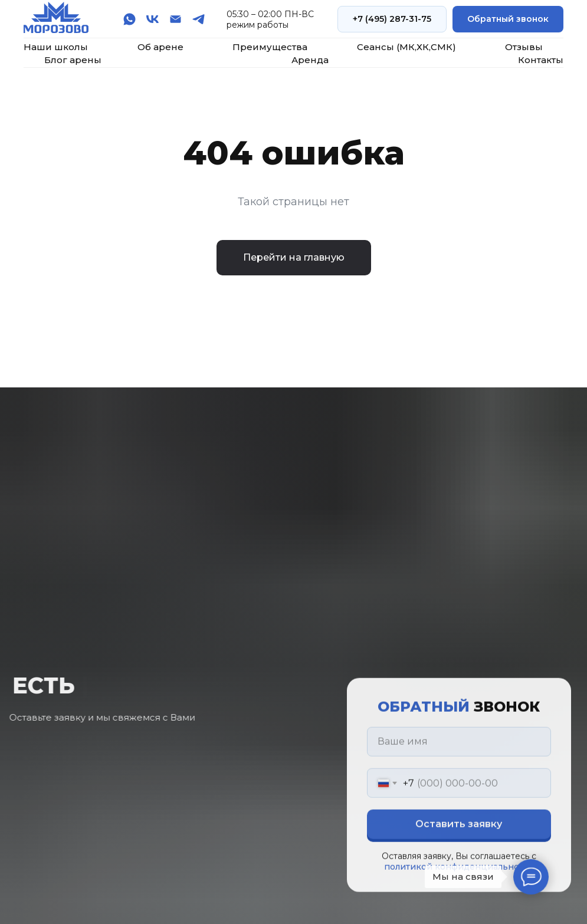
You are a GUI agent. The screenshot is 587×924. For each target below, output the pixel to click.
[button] (508, 19)
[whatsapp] (129, 19)
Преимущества (270, 47)
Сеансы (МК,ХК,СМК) (406, 47)
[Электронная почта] (176, 19)
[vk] (153, 19)
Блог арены (73, 60)
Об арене (160, 47)
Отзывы (524, 47)
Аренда (310, 60)
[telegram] (199, 19)
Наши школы (56, 47)
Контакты (541, 60)
